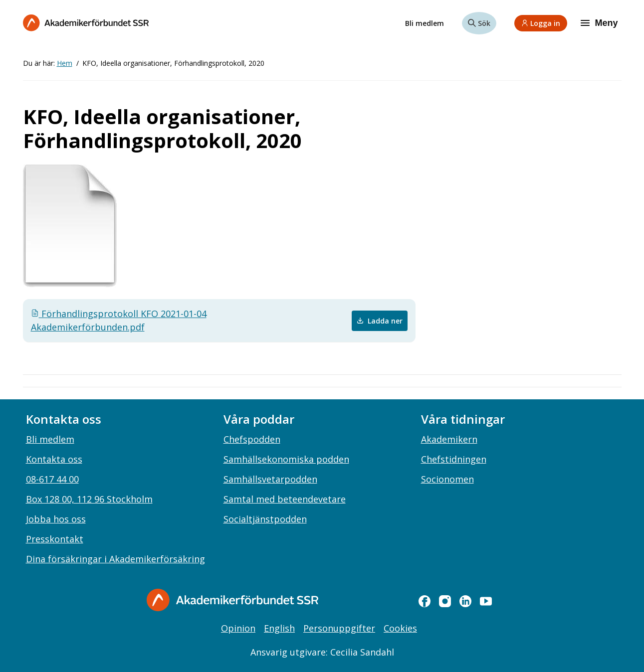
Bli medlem (425, 23)
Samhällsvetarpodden (270, 479)
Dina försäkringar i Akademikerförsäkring (115, 559)
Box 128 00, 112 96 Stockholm (89, 499)
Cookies (400, 628)
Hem (65, 63)
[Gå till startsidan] (232, 600)
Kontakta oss (54, 459)
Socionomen (447, 479)
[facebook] (425, 601)
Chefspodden (252, 439)
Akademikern (449, 439)
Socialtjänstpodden (265, 519)
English (279, 628)
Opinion (238, 628)
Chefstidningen (454, 459)
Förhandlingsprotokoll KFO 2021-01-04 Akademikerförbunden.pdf (119, 320)
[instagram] (445, 601)
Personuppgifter (339, 628)
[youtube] (486, 601)
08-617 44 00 (52, 479)
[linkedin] (465, 601)
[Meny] (600, 23)
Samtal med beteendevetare (285, 499)
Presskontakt (55, 539)
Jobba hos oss (56, 519)
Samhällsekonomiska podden (286, 459)
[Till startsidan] (86, 23)
